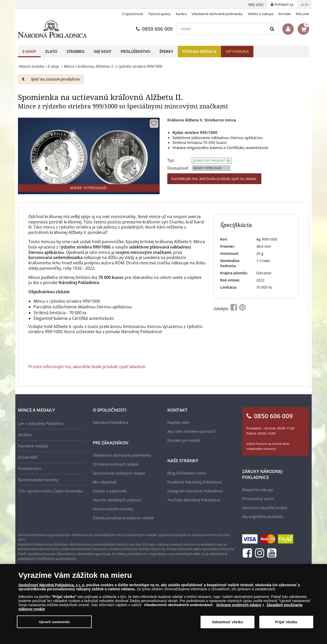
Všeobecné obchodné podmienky (217, 14)
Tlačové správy (159, 14)
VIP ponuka (237, 51)
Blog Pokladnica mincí (187, 473)
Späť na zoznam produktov (51, 79)
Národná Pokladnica (110, 422)
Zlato (51, 51)
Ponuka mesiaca (199, 51)
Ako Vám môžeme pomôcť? (191, 431)
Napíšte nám (178, 422)
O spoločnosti (133, 14)
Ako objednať (104, 482)
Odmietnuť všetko (227, 622)
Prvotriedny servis (258, 499)
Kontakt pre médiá (184, 440)
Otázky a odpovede (110, 491)
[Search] (272, 29)
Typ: (171, 160)
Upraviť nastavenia (54, 622)
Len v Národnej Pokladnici (41, 423)
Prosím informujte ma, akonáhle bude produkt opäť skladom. (87, 367)
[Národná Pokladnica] (52, 29)
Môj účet (302, 14)
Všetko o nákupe (261, 14)
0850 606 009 (154, 29)
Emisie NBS (28, 457)
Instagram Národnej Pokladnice (195, 491)
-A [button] (302, 4)
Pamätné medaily (33, 446)
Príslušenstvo (135, 51)
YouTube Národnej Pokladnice (194, 500)
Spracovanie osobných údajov (119, 473)
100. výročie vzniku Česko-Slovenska (50, 491)
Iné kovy (103, 51)
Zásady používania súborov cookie (123, 518)
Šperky (166, 51)
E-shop (29, 51)
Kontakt (285, 14)
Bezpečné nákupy (258, 490)
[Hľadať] (222, 29)
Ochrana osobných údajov (116, 464)
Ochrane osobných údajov (239, 605)
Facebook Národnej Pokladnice (195, 482)
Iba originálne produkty (263, 516)
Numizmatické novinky (38, 480)
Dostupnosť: (178, 168)
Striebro (75, 51)
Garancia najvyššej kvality (265, 507)
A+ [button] (307, 4)
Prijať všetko (286, 622)
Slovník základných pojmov (117, 500)
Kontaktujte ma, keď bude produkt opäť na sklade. (214, 179)
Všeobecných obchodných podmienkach (178, 605)
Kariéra (181, 14)
